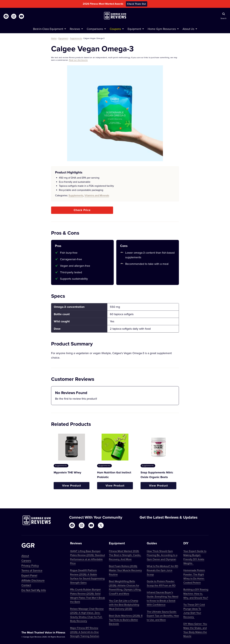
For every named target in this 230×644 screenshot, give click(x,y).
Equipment (63, 38)
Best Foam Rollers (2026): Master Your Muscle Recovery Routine (125, 570)
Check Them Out (137, 4)
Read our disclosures (78, 60)
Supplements (76, 38)
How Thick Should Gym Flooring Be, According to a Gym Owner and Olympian (162, 555)
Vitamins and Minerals (97, 195)
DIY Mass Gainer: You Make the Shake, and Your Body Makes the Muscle (195, 630)
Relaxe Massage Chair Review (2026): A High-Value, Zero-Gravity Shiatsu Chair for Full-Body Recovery (87, 615)
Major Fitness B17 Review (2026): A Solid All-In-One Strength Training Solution (85, 632)
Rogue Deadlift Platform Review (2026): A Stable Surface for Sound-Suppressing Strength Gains (87, 576)
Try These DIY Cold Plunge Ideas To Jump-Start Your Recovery (194, 611)
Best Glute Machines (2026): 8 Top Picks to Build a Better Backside (126, 620)
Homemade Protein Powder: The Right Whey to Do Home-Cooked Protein (194, 576)
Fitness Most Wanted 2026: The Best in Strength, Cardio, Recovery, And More (125, 555)
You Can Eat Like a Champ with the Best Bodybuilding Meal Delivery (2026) (124, 605)
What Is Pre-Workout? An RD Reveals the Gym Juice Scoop (162, 570)
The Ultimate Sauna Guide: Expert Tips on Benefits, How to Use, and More (163, 616)
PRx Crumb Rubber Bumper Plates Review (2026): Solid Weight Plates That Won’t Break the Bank (88, 596)
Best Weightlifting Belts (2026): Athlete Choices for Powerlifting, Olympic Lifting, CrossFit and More (125, 587)
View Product (72, 486)
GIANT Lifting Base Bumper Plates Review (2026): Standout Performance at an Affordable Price (88, 557)
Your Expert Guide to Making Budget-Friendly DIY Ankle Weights (195, 557)
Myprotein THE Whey (67, 472)
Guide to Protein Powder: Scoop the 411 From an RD (161, 583)
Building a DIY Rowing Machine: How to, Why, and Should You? (196, 593)
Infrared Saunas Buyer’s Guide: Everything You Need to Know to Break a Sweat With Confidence (163, 598)
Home (54, 38)
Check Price (82, 210)
